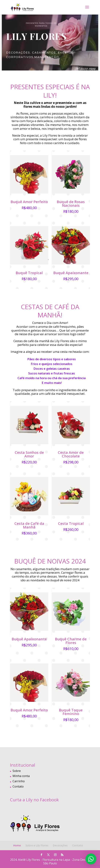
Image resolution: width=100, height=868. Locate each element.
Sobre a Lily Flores (37, 845)
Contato (18, 786)
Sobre (17, 771)
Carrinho (19, 781)
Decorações (60, 845)
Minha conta (21, 776)
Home (17, 845)
